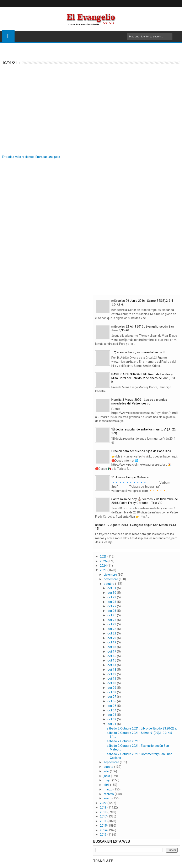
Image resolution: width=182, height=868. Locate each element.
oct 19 (112, 642)
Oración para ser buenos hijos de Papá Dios (141, 451)
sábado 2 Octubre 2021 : (123, 741)
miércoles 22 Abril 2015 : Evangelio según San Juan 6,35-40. (143, 328)
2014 (104, 830)
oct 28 (112, 602)
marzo (109, 789)
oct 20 (112, 638)
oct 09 (112, 688)
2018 (104, 812)
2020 (104, 803)
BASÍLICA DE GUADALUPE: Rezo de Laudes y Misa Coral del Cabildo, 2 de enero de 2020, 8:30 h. (144, 378)
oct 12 (112, 674)
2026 (104, 556)
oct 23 (112, 624)
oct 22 (112, 629)
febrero (109, 794)
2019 (104, 807)
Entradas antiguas (48, 157)
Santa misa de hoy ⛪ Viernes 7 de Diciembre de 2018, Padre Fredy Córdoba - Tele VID (145, 501)
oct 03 (112, 715)
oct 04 (112, 710)
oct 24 (112, 620)
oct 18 (112, 647)
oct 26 (112, 611)
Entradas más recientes (18, 157)
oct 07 (112, 697)
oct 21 (112, 633)
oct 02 (112, 719)
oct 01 (112, 724)
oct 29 (112, 597)
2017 (104, 816)
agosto (109, 767)
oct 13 (112, 670)
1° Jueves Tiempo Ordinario (130, 477)
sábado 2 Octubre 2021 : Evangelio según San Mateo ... (138, 748)
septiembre (112, 762)
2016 (104, 821)
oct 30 (112, 593)
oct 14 (112, 665)
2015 (104, 826)
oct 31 (112, 588)
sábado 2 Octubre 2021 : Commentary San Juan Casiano (140, 756)
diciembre (111, 575)
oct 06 (112, 701)
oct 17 (112, 652)
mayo (108, 780)
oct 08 (112, 692)
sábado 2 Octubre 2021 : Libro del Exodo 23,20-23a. (142, 728)
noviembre (111, 579)
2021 (104, 570)
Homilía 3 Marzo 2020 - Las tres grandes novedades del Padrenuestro (139, 402)
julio (107, 771)
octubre (109, 584)
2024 (104, 566)
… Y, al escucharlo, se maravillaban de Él (138, 352)
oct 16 (112, 656)
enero (108, 798)
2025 (104, 561)
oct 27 (112, 606)
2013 (104, 835)
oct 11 (112, 679)
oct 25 (112, 615)
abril (107, 785)
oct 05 (112, 706)
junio (107, 776)
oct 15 (112, 660)
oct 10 (112, 683)
